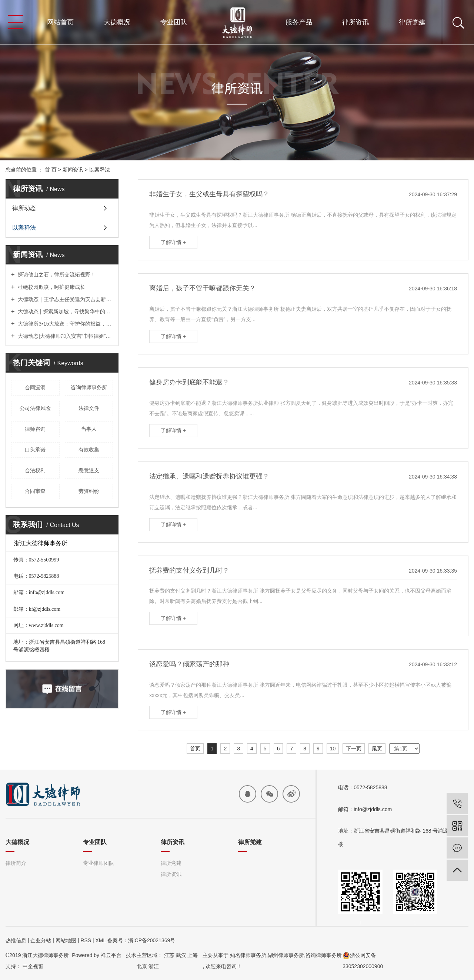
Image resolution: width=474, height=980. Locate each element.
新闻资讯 (73, 170)
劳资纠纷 (89, 491)
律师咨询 (35, 429)
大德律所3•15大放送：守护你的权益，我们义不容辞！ (65, 324)
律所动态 (24, 208)
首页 (195, 749)
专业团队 (174, 22)
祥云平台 (111, 955)
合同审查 (35, 491)
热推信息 (16, 940)
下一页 (354, 749)
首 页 (51, 170)
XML (100, 940)
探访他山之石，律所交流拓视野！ (56, 274)
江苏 (169, 955)
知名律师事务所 (248, 955)
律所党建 (412, 22)
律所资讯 (355, 22)
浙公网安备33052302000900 (363, 961)
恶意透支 (89, 470)
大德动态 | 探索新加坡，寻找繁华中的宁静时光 (65, 311)
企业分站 (41, 940)
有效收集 (89, 450)
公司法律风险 (35, 408)
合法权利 (35, 470)
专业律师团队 (99, 863)
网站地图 (66, 940)
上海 (193, 955)
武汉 (181, 955)
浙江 (154, 966)
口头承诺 (35, 450)
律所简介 (16, 863)
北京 (142, 966)
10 (333, 749)
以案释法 (100, 170)
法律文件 (89, 408)
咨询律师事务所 (89, 387)
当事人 (89, 429)
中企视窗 (33, 966)
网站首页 (60, 22)
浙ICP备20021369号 (152, 940)
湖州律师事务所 (286, 955)
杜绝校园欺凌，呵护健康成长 (51, 287)
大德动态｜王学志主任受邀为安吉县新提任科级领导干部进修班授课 (65, 299)
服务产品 (299, 22)
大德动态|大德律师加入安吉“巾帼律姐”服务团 (65, 336)
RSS (86, 940)
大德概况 (117, 22)
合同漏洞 (35, 387)
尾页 (377, 749)
